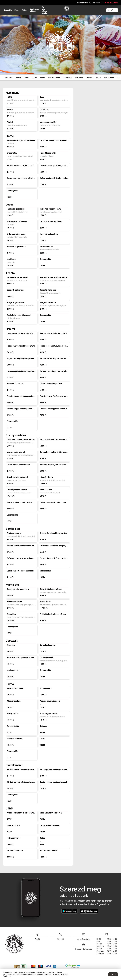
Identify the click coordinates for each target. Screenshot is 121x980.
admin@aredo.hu (84, 939)
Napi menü (9, 78)
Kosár (17, 10)
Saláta (99, 78)
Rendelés (8, 10)
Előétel (18, 78)
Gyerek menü (109, 78)
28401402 (60, 939)
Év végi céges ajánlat (45, 10)
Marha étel (79, 78)
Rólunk (25, 10)
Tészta (34, 78)
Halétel (42, 78)
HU (5, 2)
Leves (26, 78)
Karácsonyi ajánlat (35, 10)
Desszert (90, 78)
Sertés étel (68, 78)
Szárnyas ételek (54, 78)
